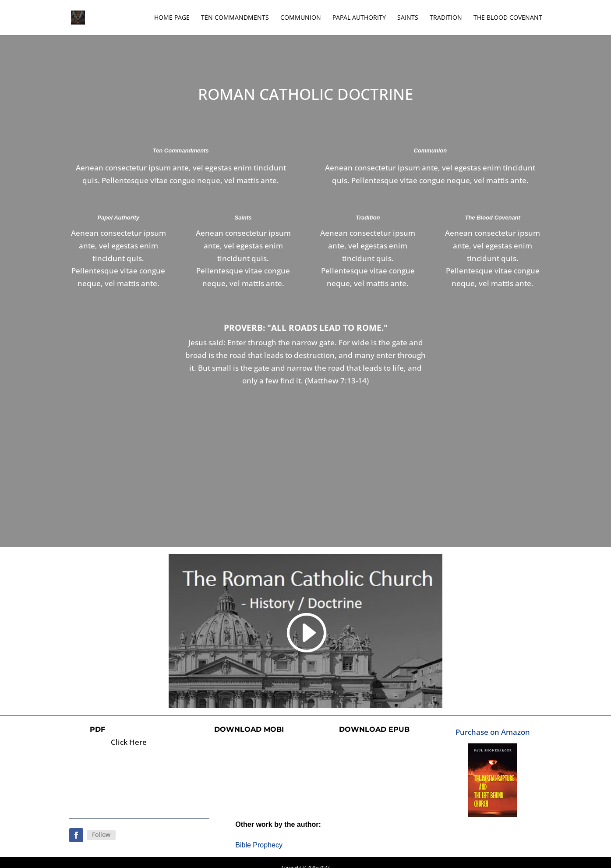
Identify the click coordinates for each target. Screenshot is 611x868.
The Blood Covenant (508, 18)
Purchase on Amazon (493, 732)
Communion (301, 18)
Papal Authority (359, 18)
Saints (408, 18)
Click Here (129, 742)
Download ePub (374, 729)
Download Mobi (249, 729)
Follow (101, 834)
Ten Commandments (235, 18)
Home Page (172, 18)
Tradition (446, 18)
